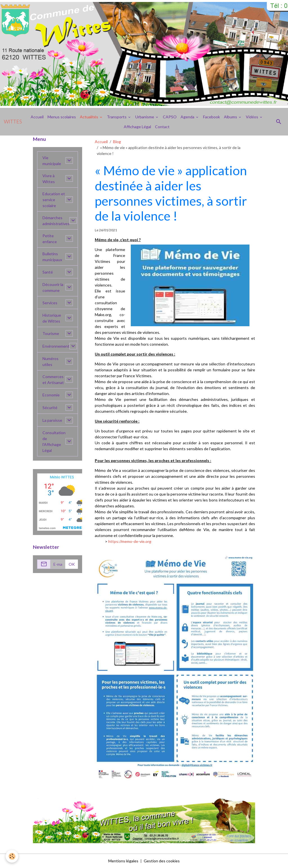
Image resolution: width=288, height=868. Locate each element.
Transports (117, 117)
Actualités (89, 117)
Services (50, 303)
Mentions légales (123, 861)
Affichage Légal (137, 127)
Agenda (188, 117)
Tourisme (51, 333)
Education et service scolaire (54, 200)
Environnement (56, 346)
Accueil (37, 117)
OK (72, 564)
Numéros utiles (50, 361)
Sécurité (50, 408)
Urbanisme (145, 117)
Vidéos (252, 117)
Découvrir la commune (53, 287)
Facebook (211, 117)
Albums (231, 117)
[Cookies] (12, 856)
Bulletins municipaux (52, 257)
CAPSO (170, 117)
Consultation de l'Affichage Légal (54, 441)
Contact (162, 127)
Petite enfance (50, 239)
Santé (48, 272)
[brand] (13, 122)
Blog (117, 142)
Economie (51, 395)
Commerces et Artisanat (53, 379)
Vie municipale (52, 161)
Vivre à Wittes (49, 179)
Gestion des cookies (162, 861)
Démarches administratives (56, 221)
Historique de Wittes (52, 318)
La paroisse (52, 420)
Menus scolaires (62, 117)
